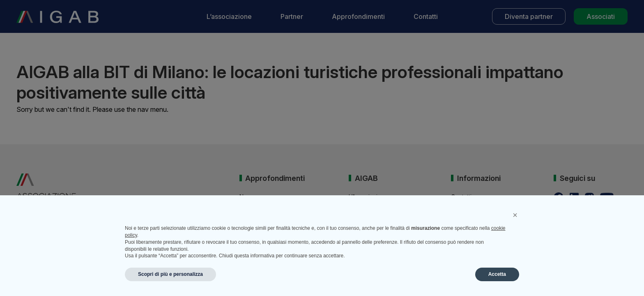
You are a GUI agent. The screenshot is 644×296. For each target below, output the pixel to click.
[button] (515, 215)
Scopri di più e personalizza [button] (170, 274)
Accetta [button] (497, 274)
